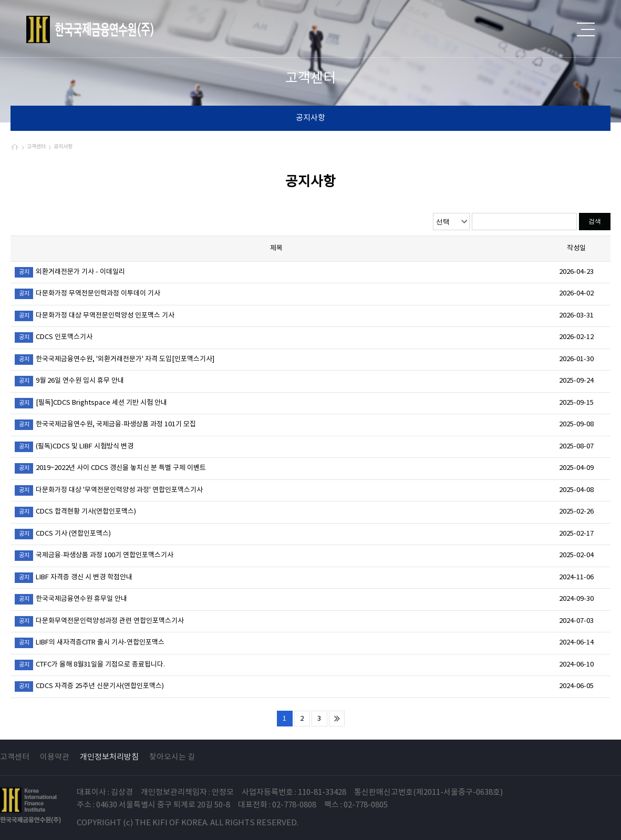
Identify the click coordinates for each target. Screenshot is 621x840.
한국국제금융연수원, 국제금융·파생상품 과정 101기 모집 (105, 425)
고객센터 (15, 757)
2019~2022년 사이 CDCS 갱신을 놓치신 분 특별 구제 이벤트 (110, 468)
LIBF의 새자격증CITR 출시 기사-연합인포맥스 (90, 643)
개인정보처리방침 (109, 757)
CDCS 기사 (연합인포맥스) (63, 534)
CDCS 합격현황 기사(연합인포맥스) (75, 512)
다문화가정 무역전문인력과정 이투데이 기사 (87, 294)
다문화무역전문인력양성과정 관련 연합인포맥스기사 (99, 621)
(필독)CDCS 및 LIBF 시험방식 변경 (74, 447)
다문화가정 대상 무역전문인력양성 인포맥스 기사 (95, 316)
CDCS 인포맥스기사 (54, 337)
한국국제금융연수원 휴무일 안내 (71, 599)
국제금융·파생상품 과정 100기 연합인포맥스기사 (94, 556)
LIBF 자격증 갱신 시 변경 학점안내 (74, 578)
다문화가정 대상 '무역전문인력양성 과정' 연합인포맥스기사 (109, 490)
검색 (595, 221)
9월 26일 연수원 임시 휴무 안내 (69, 381)
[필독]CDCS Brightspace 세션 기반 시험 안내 (91, 403)
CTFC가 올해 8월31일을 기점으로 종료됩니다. (90, 665)
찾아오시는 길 (172, 757)
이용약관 (55, 757)
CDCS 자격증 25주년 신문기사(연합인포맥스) (89, 687)
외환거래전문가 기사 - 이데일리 (70, 272)
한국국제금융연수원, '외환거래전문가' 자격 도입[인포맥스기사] (115, 360)
